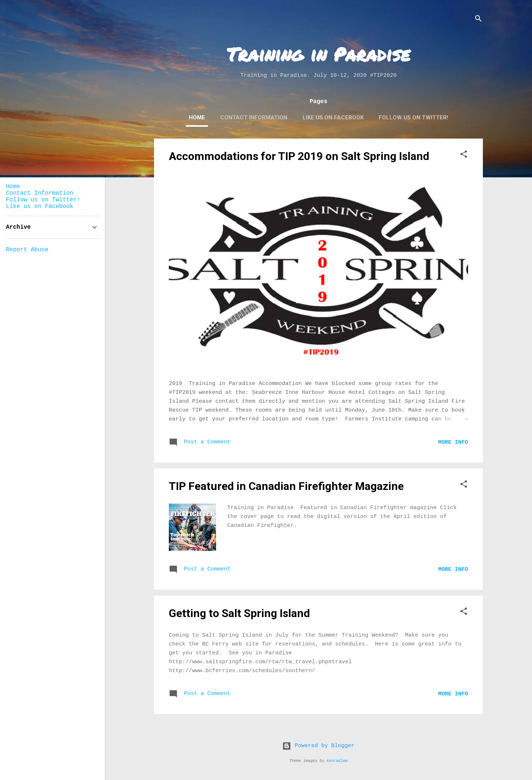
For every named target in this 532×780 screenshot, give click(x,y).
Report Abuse (27, 250)
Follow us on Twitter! (413, 117)
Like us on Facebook (333, 117)
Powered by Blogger (318, 746)
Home (197, 117)
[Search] (478, 20)
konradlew (337, 761)
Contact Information (254, 117)
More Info (453, 442)
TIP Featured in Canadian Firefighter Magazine (286, 486)
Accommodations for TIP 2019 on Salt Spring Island (299, 156)
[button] (464, 156)
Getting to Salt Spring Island (239, 613)
